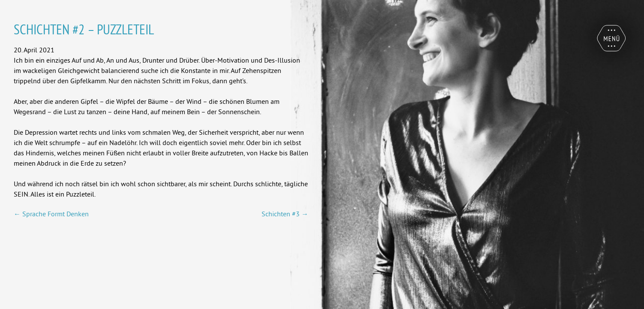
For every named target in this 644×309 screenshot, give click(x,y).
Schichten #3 (285, 214)
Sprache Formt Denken (51, 214)
